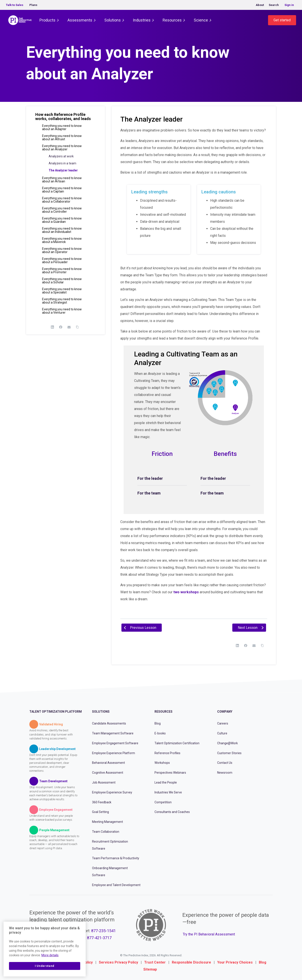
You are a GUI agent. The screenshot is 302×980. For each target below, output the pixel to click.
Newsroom (225, 773)
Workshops (162, 763)
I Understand (45, 966)
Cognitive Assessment (108, 773)
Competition (163, 802)
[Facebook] (61, 327)
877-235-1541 (103, 931)
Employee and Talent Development (116, 885)
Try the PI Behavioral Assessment (209, 934)
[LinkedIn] (52, 327)
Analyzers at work (61, 156)
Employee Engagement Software (115, 743)
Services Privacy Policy (118, 962)
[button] (66, 118)
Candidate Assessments (109, 723)
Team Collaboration (106, 832)
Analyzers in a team (62, 163)
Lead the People (166, 782)
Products (47, 20)
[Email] (69, 327)
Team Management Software (113, 733)
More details (50, 955)
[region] (45, 949)
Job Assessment (104, 782)
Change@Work (227, 743)
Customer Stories (229, 753)
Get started (282, 20)
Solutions (113, 20)
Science (201, 20)
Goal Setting (100, 812)
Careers (223, 723)
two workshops (186, 592)
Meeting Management (107, 822)
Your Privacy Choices (235, 962)
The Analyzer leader (63, 170)
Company (225, 712)
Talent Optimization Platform (56, 712)
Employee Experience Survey (112, 792)
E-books (160, 733)
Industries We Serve (168, 792)
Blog (158, 723)
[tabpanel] (194, 371)
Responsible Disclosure (191, 962)
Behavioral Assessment (108, 763)
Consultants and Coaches (172, 812)
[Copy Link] (77, 327)
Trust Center (155, 962)
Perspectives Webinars (170, 773)
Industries (142, 20)
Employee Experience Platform (114, 753)
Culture (222, 733)
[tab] (162, 478)
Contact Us (225, 763)
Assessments (80, 20)
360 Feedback (102, 802)
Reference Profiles (167, 753)
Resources (172, 20)
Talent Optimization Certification (177, 743)
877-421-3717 (99, 938)
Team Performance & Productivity (116, 858)
